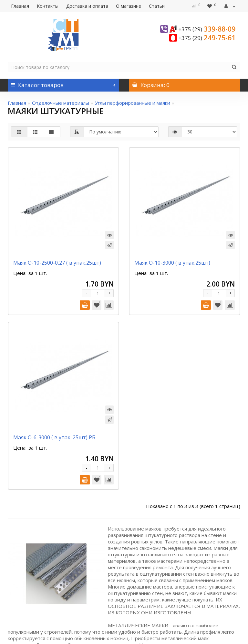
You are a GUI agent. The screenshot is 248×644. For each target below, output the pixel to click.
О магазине (129, 6)
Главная (20, 6)
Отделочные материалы (61, 103)
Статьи (157, 6)
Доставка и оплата (87, 6)
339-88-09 (207, 29)
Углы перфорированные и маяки (133, 103)
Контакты (48, 6)
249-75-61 (207, 38)
